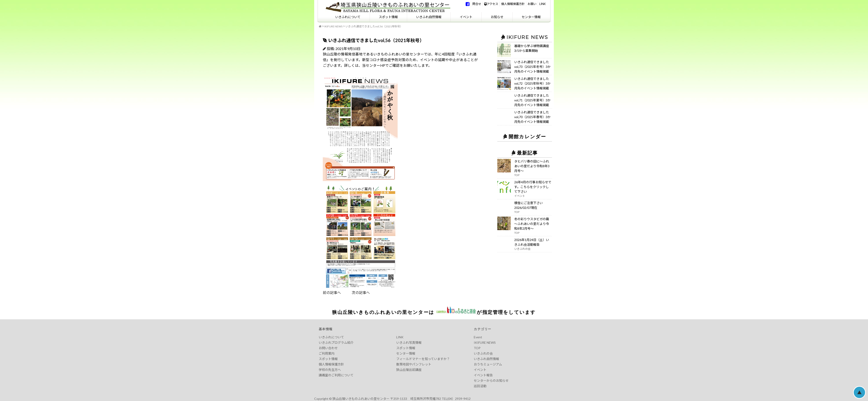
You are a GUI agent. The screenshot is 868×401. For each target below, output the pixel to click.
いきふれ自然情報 (429, 17)
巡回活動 (480, 386)
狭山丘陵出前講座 (409, 370)
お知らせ (497, 17)
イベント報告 (483, 375)
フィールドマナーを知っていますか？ (423, 359)
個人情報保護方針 (513, 4)
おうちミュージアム (488, 364)
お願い (532, 4)
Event (478, 337)
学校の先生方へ (330, 370)
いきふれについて (348, 17)
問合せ (477, 4)
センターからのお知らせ (491, 381)
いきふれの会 (483, 353)
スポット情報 (388, 17)
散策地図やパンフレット (414, 364)
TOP (477, 348)
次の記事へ (355, 292)
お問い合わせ (328, 348)
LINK (542, 4)
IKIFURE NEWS (333, 26)
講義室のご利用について (336, 375)
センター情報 (531, 17)
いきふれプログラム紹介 (336, 343)
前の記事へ (332, 292)
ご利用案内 (327, 353)
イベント (466, 17)
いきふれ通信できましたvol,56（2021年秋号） (374, 26)
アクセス (491, 4)
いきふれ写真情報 (409, 343)
